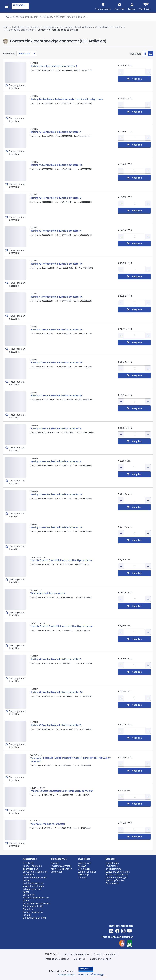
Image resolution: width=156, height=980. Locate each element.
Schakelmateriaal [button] (32, 889)
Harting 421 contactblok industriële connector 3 (56, 198)
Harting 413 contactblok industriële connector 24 (56, 494)
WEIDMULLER (36, 590)
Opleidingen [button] (112, 863)
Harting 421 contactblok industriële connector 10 (56, 264)
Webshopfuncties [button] (115, 880)
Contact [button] (55, 863)
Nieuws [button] (82, 866)
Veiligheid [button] (79, 959)
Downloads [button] (56, 872)
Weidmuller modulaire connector (48, 593)
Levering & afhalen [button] (61, 866)
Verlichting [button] (29, 895)
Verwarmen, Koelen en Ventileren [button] (35, 873)
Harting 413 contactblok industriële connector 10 (56, 165)
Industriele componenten (26, 27)
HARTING (34, 63)
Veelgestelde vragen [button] (61, 869)
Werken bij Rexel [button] (87, 872)
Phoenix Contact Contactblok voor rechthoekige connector (62, 560)
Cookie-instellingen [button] (101, 959)
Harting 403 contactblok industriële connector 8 (56, 461)
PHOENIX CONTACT (38, 557)
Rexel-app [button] (83, 875)
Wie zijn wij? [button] (85, 863)
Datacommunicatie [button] (33, 906)
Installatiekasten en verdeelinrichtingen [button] (33, 885)
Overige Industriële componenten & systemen (67, 27)
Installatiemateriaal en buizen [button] (35, 879)
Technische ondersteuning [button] (114, 867)
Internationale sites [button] (57, 959)
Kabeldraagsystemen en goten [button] (36, 899)
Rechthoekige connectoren (20, 30)
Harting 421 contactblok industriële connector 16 (56, 395)
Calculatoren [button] (112, 883)
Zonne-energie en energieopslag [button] (32, 867)
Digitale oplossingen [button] (117, 877)
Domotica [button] (28, 909)
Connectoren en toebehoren (110, 27)
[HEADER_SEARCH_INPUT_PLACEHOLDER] (78, 17)
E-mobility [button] (28, 863)
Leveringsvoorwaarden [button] (76, 954)
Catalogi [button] (82, 877)
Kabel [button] (26, 892)
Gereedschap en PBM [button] (34, 918)
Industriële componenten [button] (36, 903)
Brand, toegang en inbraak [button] (33, 913)
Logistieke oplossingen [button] (118, 872)
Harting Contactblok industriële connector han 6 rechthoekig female (67, 99)
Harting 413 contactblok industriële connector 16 (56, 297)
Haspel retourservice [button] (117, 875)
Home (6, 27)
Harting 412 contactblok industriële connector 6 (56, 428)
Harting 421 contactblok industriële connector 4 (56, 132)
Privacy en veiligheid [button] (105, 954)
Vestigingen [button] (84, 869)
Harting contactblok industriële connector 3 (54, 66)
